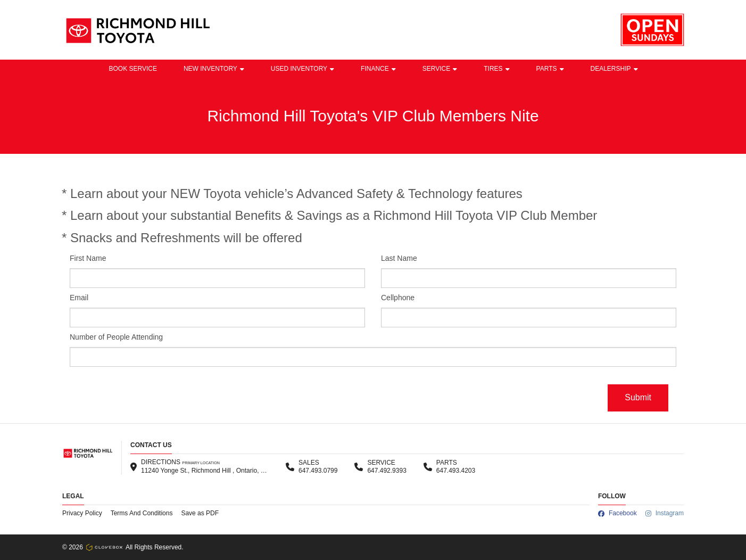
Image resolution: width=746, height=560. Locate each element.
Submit (638, 397)
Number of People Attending (116, 337)
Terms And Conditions (142, 513)
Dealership (614, 69)
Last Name (399, 258)
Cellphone (398, 298)
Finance (378, 69)
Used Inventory (302, 69)
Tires (496, 69)
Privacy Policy (82, 513)
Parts (550, 69)
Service (440, 69)
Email (79, 298)
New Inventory (214, 69)
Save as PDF (200, 513)
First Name (88, 258)
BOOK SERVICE (132, 69)
